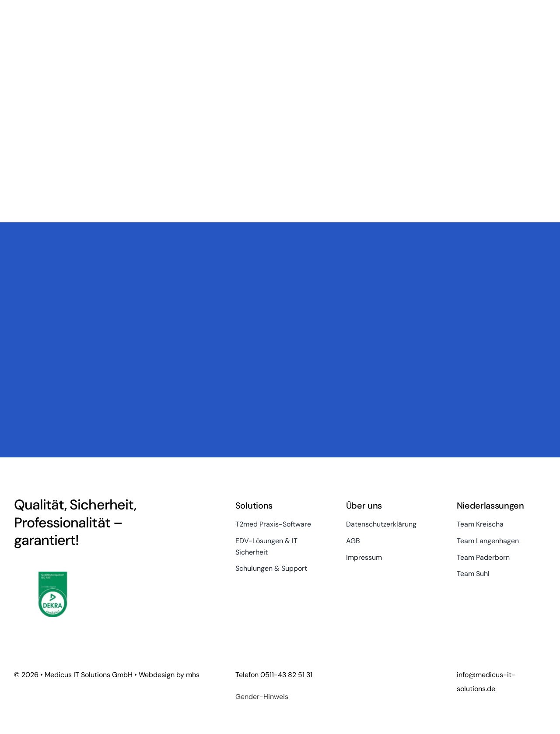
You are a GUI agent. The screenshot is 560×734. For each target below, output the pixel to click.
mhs (193, 675)
